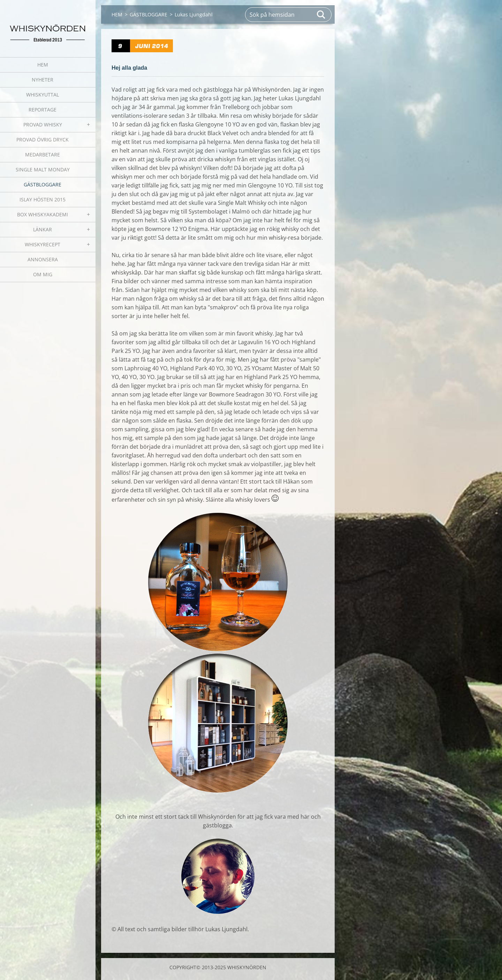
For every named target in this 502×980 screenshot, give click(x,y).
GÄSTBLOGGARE (43, 184)
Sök (321, 15)
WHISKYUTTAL (43, 95)
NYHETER (43, 80)
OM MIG (43, 274)
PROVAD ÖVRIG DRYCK (43, 140)
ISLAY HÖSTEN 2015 (43, 199)
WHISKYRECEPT (43, 244)
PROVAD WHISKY (43, 125)
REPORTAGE (43, 110)
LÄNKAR (43, 229)
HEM (43, 65)
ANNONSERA (43, 259)
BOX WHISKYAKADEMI (43, 214)
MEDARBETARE (43, 155)
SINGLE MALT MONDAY (43, 169)
